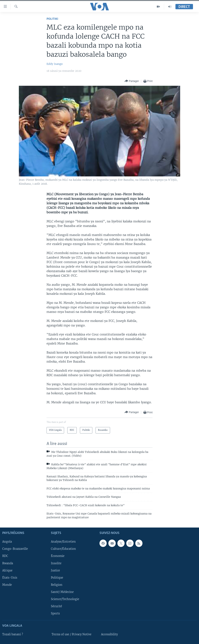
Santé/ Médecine (62, 592)
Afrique (7, 570)
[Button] (132, 81)
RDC (5, 556)
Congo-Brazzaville (15, 549)
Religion (57, 585)
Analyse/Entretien (63, 542)
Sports (55, 613)
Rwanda (8, 563)
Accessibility (109, 634)
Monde (7, 585)
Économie (58, 556)
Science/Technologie (65, 599)
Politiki (52, 19)
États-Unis (10, 578)
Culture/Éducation (63, 549)
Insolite (56, 563)
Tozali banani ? (13, 634)
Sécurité (56, 606)
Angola (7, 542)
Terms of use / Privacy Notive (72, 634)
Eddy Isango (55, 64)
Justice (55, 570)
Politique (57, 578)
